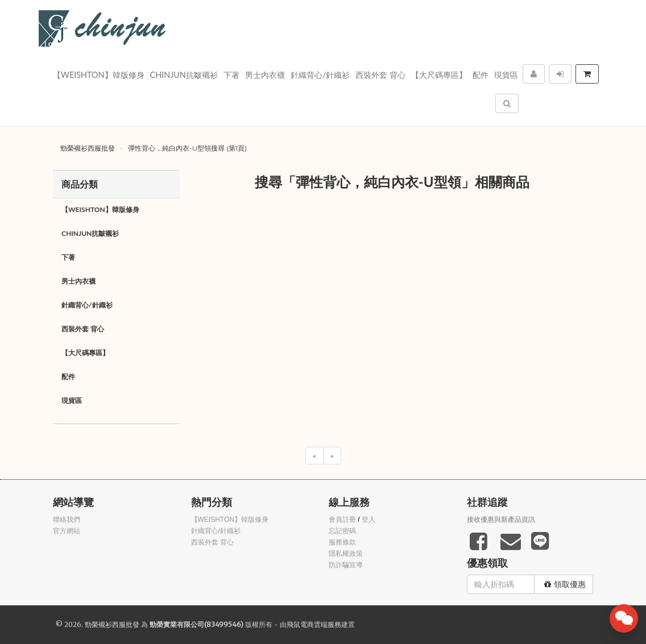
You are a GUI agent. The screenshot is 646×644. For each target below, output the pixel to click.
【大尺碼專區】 (439, 75)
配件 (481, 75)
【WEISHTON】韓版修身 (99, 75)
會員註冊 (342, 520)
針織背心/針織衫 (320, 75)
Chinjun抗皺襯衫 (184, 75)
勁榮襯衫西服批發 (88, 148)
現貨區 (506, 75)
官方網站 (67, 531)
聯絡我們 (67, 520)
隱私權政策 (346, 554)
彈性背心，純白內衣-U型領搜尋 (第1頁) (187, 148)
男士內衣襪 (265, 75)
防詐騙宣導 (346, 565)
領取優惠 (565, 584)
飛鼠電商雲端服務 (314, 624)
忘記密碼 (342, 531)
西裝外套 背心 (380, 75)
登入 (368, 520)
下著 (231, 75)
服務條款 (342, 542)
